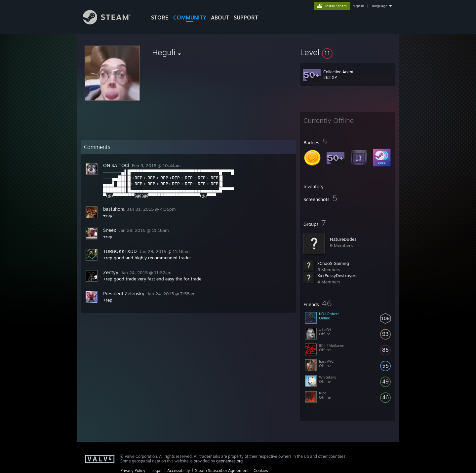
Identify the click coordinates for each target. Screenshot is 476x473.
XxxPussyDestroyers (337, 275)
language (380, 6)
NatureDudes (343, 239)
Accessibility (179, 471)
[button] (348, 52)
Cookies (261, 471)
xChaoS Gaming (333, 263)
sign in (358, 6)
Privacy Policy (133, 471)
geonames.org (229, 461)
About (220, 18)
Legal (156, 471)
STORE (160, 18)
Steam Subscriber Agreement (222, 471)
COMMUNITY (190, 18)
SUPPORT (246, 18)
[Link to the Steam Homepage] (112, 23)
